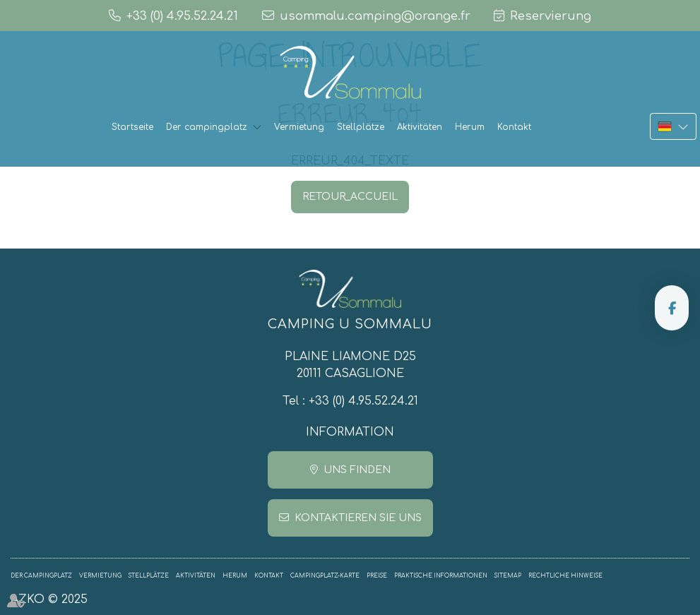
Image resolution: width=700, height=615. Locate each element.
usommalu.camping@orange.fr (375, 16)
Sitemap (508, 576)
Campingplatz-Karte (325, 576)
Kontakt (514, 127)
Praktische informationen (441, 576)
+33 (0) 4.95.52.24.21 (363, 401)
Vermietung (299, 127)
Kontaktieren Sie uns (358, 518)
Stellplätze (361, 127)
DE (673, 126)
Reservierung (551, 16)
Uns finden (357, 470)
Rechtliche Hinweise (565, 576)
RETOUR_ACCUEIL (350, 197)
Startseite (132, 127)
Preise (377, 576)
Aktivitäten (420, 127)
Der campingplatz (207, 127)
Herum (470, 127)
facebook (672, 308)
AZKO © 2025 (49, 599)
